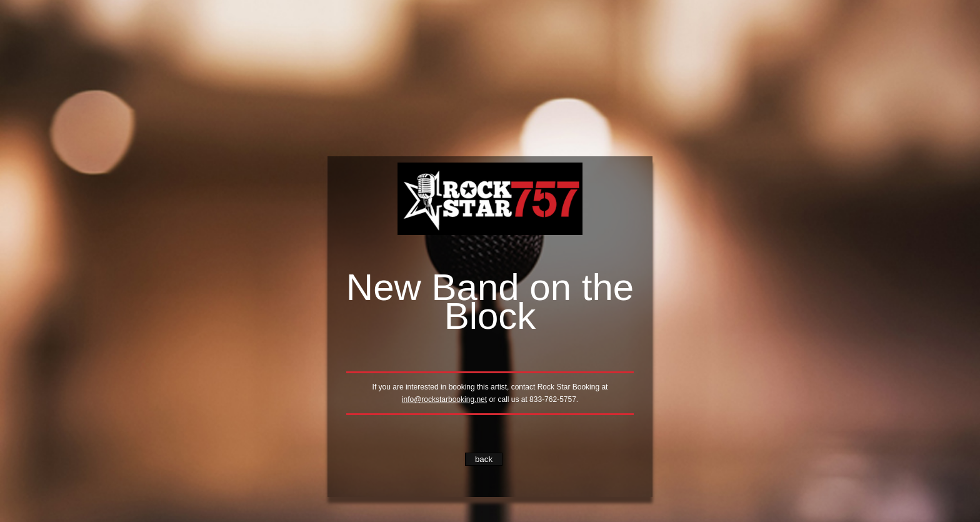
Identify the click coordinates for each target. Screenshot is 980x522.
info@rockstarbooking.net (444, 399)
